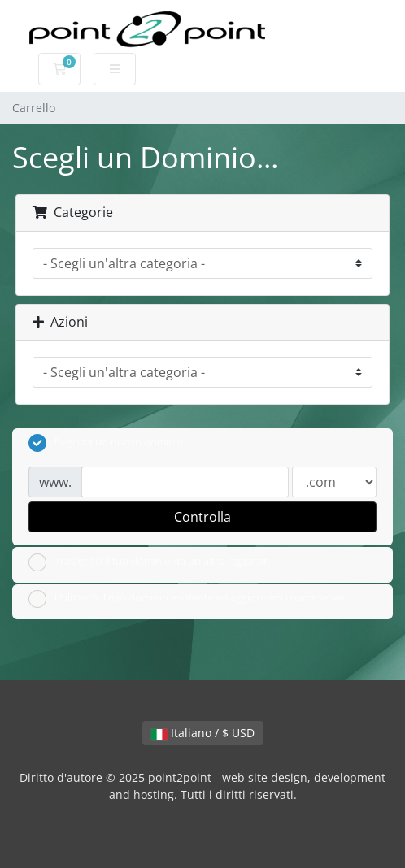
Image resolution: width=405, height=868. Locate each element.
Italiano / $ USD (203, 733)
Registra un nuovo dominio (106, 443)
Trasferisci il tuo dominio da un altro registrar (148, 562)
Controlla (202, 517)
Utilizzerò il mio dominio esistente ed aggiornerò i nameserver (187, 599)
